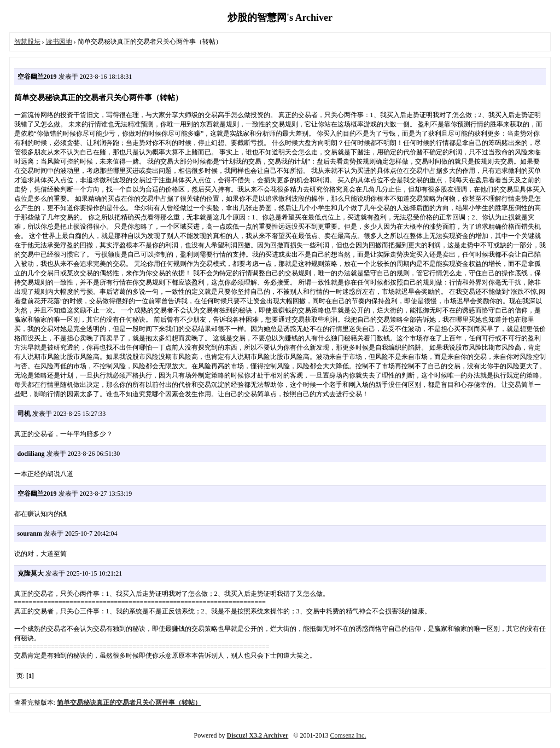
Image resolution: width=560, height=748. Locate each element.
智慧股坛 (27, 42)
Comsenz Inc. (348, 735)
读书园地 (59, 42)
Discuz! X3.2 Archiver (258, 735)
